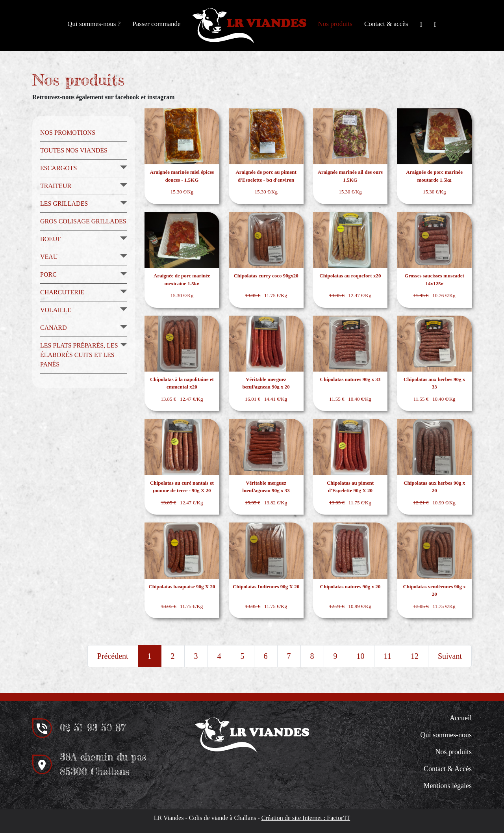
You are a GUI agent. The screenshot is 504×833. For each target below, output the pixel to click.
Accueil (461, 718)
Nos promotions (68, 133)
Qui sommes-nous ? (94, 24)
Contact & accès (386, 24)
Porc (48, 274)
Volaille (56, 310)
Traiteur (56, 186)
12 (415, 656)
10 (361, 656)
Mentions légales (448, 786)
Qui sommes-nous (446, 735)
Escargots (58, 168)
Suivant (450, 656)
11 (388, 656)
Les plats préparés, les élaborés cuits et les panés (79, 355)
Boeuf (50, 239)
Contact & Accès (448, 769)
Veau (49, 257)
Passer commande (156, 24)
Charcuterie (62, 292)
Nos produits (335, 24)
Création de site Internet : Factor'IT (306, 818)
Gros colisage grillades (83, 221)
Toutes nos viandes (74, 150)
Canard (54, 328)
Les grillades (64, 204)
